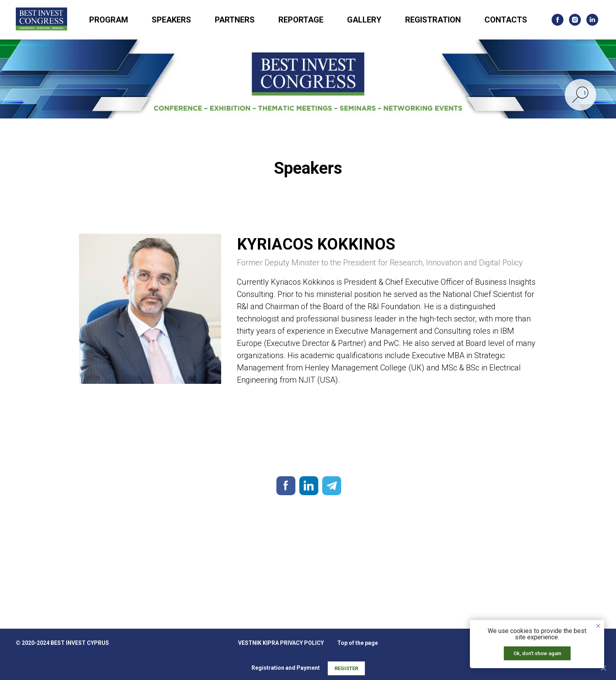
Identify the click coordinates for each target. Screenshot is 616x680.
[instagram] (575, 20)
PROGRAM (109, 20)
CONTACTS (506, 20)
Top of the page (358, 643)
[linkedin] (592, 20)
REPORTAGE (301, 20)
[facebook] (558, 20)
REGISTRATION (433, 20)
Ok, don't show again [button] (537, 653)
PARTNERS (235, 20)
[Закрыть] (604, 668)
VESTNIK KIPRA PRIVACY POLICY (281, 643)
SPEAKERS (171, 20)
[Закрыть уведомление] (598, 626)
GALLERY (364, 20)
